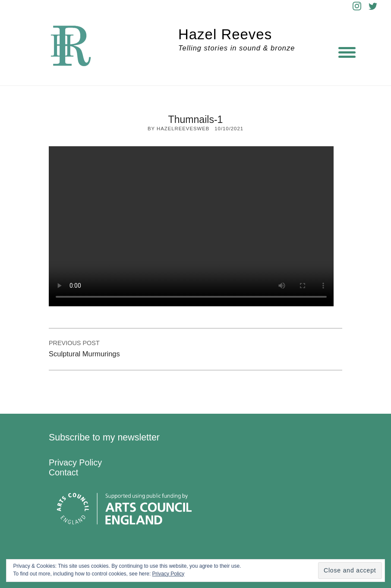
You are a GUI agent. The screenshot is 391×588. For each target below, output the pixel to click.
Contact (63, 472)
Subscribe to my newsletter (104, 437)
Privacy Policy (75, 462)
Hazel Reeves (225, 34)
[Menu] (347, 52)
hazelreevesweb (183, 129)
